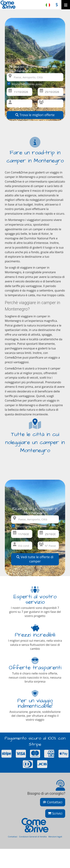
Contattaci (53, 802)
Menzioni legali (55, 837)
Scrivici (55, 813)
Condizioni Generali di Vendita (33, 837)
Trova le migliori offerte (35, 115)
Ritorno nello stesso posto (25, 84)
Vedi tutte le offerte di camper (35, 559)
